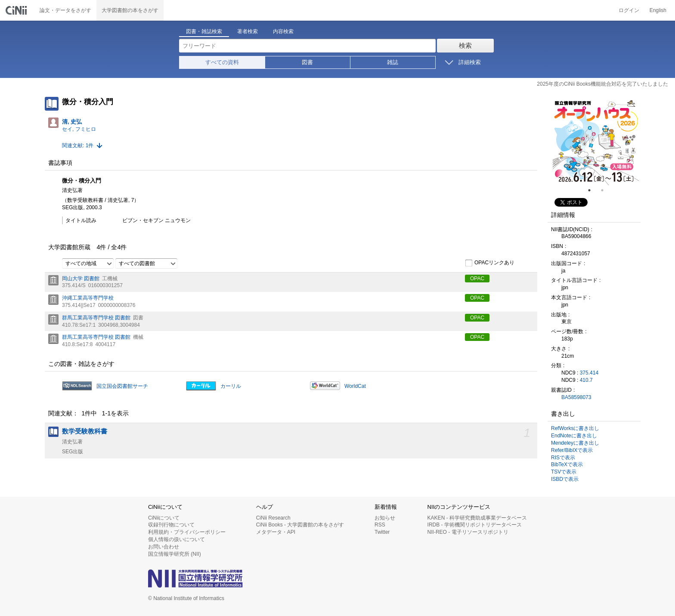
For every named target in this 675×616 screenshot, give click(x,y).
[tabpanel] (596, 142)
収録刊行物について (171, 525)
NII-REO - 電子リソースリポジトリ (468, 532)
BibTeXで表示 (567, 464)
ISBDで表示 (565, 479)
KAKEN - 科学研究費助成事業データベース (477, 518)
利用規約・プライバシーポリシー (187, 532)
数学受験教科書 (85, 431)
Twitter (382, 532)
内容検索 (283, 31)
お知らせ (385, 518)
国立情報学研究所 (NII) (175, 554)
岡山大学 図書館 (81, 279)
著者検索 (248, 31)
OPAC (477, 279)
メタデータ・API (276, 532)
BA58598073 (576, 397)
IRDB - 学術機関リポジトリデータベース (475, 525)
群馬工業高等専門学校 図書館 (96, 318)
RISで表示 (563, 458)
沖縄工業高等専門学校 (88, 298)
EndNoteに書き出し (574, 436)
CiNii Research (273, 518)
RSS (380, 525)
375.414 (589, 373)
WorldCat (355, 386)
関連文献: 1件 (78, 145)
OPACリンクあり (490, 263)
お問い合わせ (164, 547)
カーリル (231, 386)
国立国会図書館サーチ (122, 386)
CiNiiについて (164, 518)
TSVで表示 (564, 472)
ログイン (629, 10)
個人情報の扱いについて (176, 539)
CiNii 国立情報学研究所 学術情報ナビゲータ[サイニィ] (17, 10)
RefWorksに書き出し (575, 428)
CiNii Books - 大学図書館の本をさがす (300, 525)
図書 (307, 62)
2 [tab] (606, 190)
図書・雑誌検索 (204, 31)
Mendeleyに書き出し (575, 443)
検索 (465, 45)
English (658, 10)
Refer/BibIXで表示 (572, 450)
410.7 (586, 380)
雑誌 (393, 62)
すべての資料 (222, 62)
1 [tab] (593, 190)
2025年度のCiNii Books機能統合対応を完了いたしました (602, 84)
